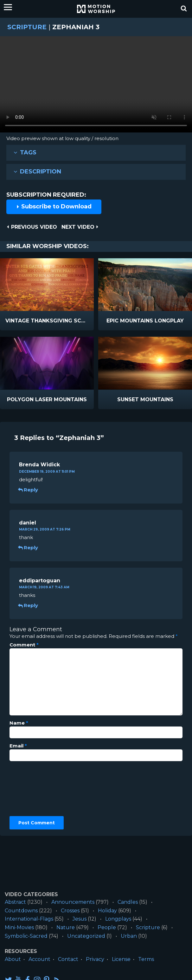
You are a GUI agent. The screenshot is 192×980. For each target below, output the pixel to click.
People (107, 927)
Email (18, 746)
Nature (66, 927)
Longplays (118, 919)
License (121, 959)
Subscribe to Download (54, 206)
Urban (129, 936)
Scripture (27, 27)
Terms (146, 959)
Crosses (70, 911)
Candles (128, 902)
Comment (24, 645)
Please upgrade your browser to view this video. (96, 86)
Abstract (15, 902)
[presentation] (35, 789)
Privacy (95, 959)
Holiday (107, 911)
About (13, 959)
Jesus (80, 919)
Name (19, 723)
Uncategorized (86, 936)
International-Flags (29, 919)
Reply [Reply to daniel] (29, 547)
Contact (68, 959)
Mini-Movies (19, 927)
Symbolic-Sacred (26, 936)
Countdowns (21, 911)
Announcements (73, 902)
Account (39, 959)
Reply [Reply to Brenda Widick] (29, 490)
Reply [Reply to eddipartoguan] (29, 605)
